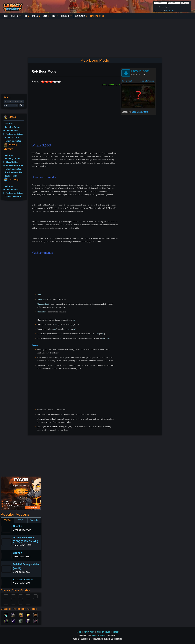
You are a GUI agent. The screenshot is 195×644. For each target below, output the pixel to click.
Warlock (35, 596)
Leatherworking (35, 615)
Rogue (6, 602)
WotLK (35, 16)
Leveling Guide (97, 16)
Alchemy (6, 615)
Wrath (34, 520)
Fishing (35, 621)
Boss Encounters (140, 112)
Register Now (170, 11)
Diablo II (65, 16)
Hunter (28, 602)
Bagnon (18, 553)
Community (80, 16)
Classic (15, 16)
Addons (9, 123)
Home (6, 16)
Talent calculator (13, 141)
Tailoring (28, 621)
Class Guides (12, 130)
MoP (54, 16)
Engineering (28, 615)
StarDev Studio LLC (99, 635)
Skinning (21, 621)
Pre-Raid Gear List (14, 172)
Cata (45, 16)
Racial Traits (11, 176)
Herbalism (6, 621)
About (79, 632)
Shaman (21, 602)
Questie (17, 526)
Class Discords (12, 137)
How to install (127, 81)
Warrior (28, 596)
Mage (13, 602)
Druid (13, 596)
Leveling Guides (13, 127)
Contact (116, 632)
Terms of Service (103, 632)
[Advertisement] (13, 246)
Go (21, 105)
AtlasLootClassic (23, 580)
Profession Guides (14, 134)
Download (140, 71)
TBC (25, 16)
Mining (13, 621)
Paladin (6, 596)
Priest (21, 596)
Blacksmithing (13, 615)
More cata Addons (147, 81)
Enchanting (21, 615)
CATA (7, 520)
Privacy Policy (89, 632)
